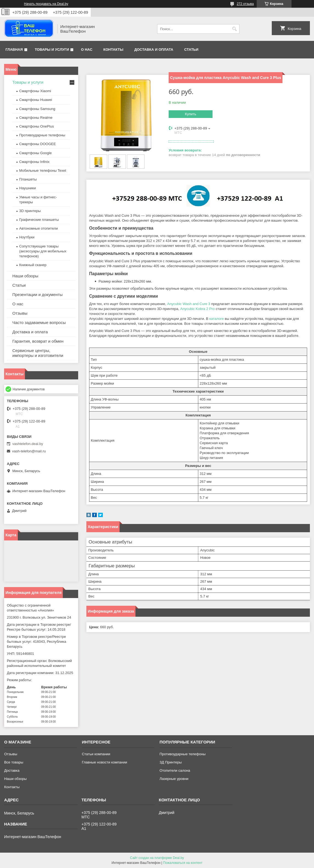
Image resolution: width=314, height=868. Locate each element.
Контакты (113, 50)
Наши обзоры (25, 276)
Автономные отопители (39, 228)
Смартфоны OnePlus (36, 126)
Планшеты (28, 179)
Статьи (191, 50)
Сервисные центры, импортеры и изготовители (38, 353)
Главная (14, 50)
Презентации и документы (37, 294)
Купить (190, 114)
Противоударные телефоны (42, 135)
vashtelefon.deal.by (28, 444)
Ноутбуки (27, 237)
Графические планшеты (39, 220)
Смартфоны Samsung (37, 109)
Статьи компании (96, 754)
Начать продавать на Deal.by (46, 4)
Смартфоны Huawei (36, 100)
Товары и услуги (52, 50)
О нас (87, 50)
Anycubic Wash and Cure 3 (189, 304)
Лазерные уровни (174, 779)
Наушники (28, 188)
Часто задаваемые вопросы (39, 322)
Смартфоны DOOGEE (38, 144)
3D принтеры (30, 211)
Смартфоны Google (35, 153)
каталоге (217, 319)
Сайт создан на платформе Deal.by (157, 858)
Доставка (12, 770)
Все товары (14, 762)
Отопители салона (175, 770)
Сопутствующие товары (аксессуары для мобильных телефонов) (43, 251)
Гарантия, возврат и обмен (38, 341)
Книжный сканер (33, 265)
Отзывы (20, 313)
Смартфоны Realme (36, 118)
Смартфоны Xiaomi (35, 91)
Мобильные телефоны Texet (43, 170)
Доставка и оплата (154, 50)
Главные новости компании (104, 762)
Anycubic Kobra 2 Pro (197, 309)
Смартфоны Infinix (34, 162)
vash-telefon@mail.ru (29, 451)
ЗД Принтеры (171, 762)
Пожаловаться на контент (183, 863)
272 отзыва (245, 4)
